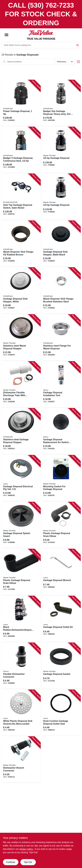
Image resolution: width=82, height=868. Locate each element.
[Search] (78, 45)
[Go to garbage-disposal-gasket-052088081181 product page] (61, 666)
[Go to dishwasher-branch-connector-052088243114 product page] (21, 760)
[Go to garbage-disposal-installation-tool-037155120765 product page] (61, 384)
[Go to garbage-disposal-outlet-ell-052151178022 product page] (61, 619)
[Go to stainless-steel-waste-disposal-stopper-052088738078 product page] (21, 337)
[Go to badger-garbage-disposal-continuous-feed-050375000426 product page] (21, 150)
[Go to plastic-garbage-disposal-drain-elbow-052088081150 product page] (61, 525)
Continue (11, 862)
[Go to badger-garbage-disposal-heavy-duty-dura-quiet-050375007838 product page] (61, 103)
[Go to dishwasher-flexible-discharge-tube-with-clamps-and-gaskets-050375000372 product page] (21, 384)
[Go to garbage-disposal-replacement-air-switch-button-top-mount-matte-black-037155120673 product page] (61, 431)
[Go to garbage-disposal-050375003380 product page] (61, 197)
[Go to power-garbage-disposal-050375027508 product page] (21, 103)
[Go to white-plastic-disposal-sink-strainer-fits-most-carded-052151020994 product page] (21, 713)
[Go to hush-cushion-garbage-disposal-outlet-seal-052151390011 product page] (61, 713)
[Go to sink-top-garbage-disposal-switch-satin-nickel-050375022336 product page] (21, 197)
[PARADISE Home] (41, 33)
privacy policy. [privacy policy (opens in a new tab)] (26, 849)
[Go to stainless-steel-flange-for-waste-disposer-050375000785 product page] (61, 337)
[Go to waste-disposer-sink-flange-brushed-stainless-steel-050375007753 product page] (61, 291)
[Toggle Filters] (78, 62)
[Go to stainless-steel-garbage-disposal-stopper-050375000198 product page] (21, 431)
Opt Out (28, 862)
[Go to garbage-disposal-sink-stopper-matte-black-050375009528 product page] (61, 244)
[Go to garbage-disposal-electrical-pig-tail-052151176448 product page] (21, 478)
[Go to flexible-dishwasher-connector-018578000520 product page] (21, 666)
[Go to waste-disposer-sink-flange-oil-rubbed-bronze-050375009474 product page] (21, 244)
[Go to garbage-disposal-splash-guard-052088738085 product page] (21, 525)
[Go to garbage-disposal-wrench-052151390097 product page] (61, 572)
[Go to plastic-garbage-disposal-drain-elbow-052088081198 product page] (21, 572)
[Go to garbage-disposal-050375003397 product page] (61, 150)
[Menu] (6, 35)
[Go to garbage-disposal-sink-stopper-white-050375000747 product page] (21, 291)
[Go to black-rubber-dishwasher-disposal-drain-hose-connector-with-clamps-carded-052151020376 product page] (21, 619)
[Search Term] (41, 45)
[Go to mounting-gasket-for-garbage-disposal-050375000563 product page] (61, 478)
